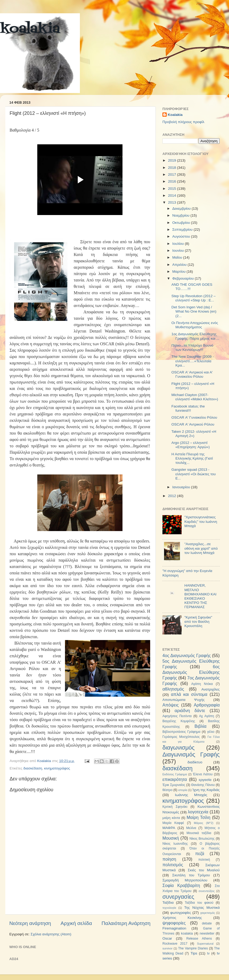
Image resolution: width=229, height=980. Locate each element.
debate (207, 923)
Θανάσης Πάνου (203, 785)
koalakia (30, 29)
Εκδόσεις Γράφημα (175, 774)
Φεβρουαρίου (183, 278)
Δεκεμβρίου (182, 209)
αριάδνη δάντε (190, 710)
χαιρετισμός (208, 913)
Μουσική (171, 838)
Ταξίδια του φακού (199, 903)
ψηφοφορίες (174, 923)
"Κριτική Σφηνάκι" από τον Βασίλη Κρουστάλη (198, 622)
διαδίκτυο (195, 762)
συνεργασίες (178, 897)
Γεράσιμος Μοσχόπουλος (181, 737)
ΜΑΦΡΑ (169, 828)
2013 (173, 202)
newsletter (207, 933)
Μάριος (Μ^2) (204, 823)
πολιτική (204, 860)
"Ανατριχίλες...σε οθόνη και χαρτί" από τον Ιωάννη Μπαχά (201, 548)
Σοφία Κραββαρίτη (181, 885)
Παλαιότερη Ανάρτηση (126, 923)
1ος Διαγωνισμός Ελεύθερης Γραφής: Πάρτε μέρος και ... (195, 336)
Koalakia (175, 115)
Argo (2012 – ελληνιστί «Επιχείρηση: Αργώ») (191, 445)
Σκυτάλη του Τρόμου (191, 875)
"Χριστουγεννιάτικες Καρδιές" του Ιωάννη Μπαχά (201, 521)
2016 (173, 181)
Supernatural (205, 944)
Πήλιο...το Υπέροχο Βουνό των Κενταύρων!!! (192, 348)
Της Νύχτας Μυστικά (202, 908)
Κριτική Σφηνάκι (175, 807)
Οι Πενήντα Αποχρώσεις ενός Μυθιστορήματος (195, 325)
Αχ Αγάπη (206, 716)
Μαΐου (178, 257)
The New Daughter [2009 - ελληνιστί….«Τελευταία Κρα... (193, 361)
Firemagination (174, 928)
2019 (173, 160)
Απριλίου (180, 265)
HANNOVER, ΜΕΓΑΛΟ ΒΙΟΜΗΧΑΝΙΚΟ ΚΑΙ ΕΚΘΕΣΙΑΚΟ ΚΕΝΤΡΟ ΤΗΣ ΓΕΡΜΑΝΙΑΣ (200, 596)
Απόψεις (171, 705)
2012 (173, 496)
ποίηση (169, 859)
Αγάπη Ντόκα (202, 684)
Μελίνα (191, 828)
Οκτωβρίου (182, 223)
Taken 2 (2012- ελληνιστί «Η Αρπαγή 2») (194, 434)
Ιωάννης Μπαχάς (191, 795)
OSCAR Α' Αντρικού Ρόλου (193, 424)
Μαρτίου (179, 272)
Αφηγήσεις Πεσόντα (177, 716)
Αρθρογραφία (207, 705)
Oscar (167, 938)
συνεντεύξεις (207, 891)
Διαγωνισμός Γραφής (191, 754)
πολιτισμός (173, 865)
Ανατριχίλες (210, 689)
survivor (167, 948)
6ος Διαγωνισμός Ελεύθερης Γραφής (191, 672)
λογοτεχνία (198, 812)
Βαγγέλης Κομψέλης (179, 721)
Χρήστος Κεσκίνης (182, 918)
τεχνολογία (169, 908)
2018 (173, 168)
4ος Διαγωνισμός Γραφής (187, 655)
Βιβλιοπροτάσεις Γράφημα (181, 732)
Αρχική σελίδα (76, 923)
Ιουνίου (179, 251)
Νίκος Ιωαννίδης (175, 844)
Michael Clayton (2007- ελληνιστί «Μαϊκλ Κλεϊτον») (195, 397)
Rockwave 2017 (175, 944)
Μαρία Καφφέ (173, 823)
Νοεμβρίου (181, 215)
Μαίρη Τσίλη (199, 817)
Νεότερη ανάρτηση (30, 923)
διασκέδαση (33, 768)
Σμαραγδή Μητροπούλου (185, 880)
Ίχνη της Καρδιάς (206, 790)
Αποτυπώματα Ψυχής (184, 700)
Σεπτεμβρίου (183, 230)
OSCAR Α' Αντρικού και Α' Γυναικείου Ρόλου (192, 374)
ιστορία (183, 790)
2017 (173, 174)
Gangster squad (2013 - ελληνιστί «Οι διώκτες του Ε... (194, 474)
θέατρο (167, 790)
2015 (173, 189)
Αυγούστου (182, 236)
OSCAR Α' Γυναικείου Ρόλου (194, 417)
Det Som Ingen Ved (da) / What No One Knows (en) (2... (194, 311)
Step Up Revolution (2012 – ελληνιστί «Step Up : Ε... (194, 298)
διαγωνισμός (179, 748)
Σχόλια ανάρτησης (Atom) (51, 934)
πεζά (200, 853)
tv (208, 953)
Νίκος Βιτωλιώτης (202, 839)
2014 (173, 195)
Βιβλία (201, 726)
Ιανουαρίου (182, 487)
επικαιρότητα (175, 779)
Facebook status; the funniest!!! (188, 408)
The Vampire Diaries (193, 948)
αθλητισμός (173, 689)
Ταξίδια (168, 903)
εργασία (205, 780)
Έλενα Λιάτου (203, 774)
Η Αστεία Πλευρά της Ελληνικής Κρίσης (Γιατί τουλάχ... (192, 458)
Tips (194, 953)
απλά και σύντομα (189, 694)
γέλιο (211, 732)
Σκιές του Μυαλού (204, 870)
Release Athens (199, 939)
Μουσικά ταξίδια (199, 833)
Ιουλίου (179, 244)
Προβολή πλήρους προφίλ (183, 122)
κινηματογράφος (57, 768)
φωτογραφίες (181, 913)
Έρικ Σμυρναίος (174, 785)
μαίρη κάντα (171, 818)
